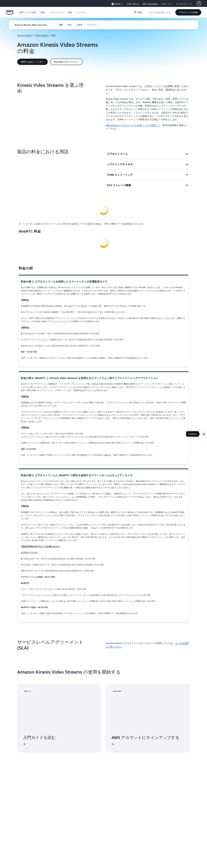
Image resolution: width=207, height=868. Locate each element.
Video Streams (42, 35)
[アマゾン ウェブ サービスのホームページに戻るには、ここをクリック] (10, 14)
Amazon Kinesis (24, 35)
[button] (28, 12)
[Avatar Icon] (199, 3)
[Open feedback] (204, 434)
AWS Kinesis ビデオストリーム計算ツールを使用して (133, 125)
